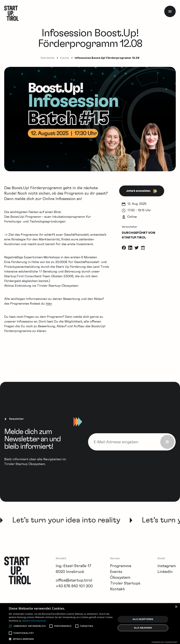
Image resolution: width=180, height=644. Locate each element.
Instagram (167, 566)
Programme (121, 566)
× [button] (176, 607)
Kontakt (117, 589)
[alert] (90, 624)
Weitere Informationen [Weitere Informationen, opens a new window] (34, 621)
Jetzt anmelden (142, 191)
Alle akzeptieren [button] (143, 619)
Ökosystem (120, 577)
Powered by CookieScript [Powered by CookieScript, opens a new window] (164, 642)
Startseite (48, 58)
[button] (61, 639)
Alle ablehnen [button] (143, 628)
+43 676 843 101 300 (74, 586)
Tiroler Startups (125, 583)
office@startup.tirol (74, 580)
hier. (49, 304)
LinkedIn (165, 572)
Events (65, 58)
